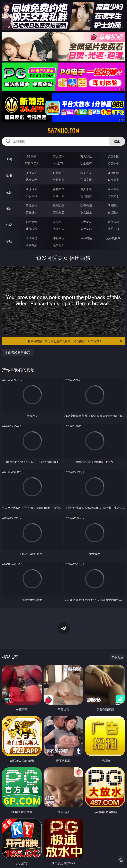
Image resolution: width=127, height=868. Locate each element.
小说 (9, 225)
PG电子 (31, 156)
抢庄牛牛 (113, 163)
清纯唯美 (59, 212)
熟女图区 (86, 212)
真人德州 (59, 156)
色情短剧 (59, 245)
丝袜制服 (59, 180)
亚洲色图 (59, 205)
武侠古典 (113, 222)
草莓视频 (86, 238)
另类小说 (59, 229)
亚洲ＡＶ (31, 173)
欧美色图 (86, 205)
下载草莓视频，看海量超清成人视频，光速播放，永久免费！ (74, 341)
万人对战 (86, 156)
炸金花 (59, 163)
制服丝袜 (31, 196)
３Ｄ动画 (113, 173)
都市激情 (31, 222)
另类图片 (113, 212)
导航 (9, 241)
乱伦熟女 (86, 196)
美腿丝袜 (31, 212)
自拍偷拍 (59, 173)
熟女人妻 (31, 180)
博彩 (9, 159)
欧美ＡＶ (86, 173)
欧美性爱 (113, 189)
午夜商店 (59, 238)
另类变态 (113, 196)
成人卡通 (86, 189)
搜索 (117, 141)
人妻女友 (86, 222)
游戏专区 (113, 156)
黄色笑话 (86, 229)
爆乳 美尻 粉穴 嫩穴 (17, 352)
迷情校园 (31, 229)
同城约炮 (31, 238)
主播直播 (86, 180)
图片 (9, 208)
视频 (9, 176)
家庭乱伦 (59, 222)
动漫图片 (113, 205)
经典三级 (59, 196)
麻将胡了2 (31, 163)
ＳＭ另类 (113, 180)
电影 (9, 192)
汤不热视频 (113, 238)
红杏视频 (31, 245)
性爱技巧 (113, 229)
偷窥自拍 (31, 205)
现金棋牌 (86, 163)
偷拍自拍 (59, 189)
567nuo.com (63, 131)
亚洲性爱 (31, 189)
